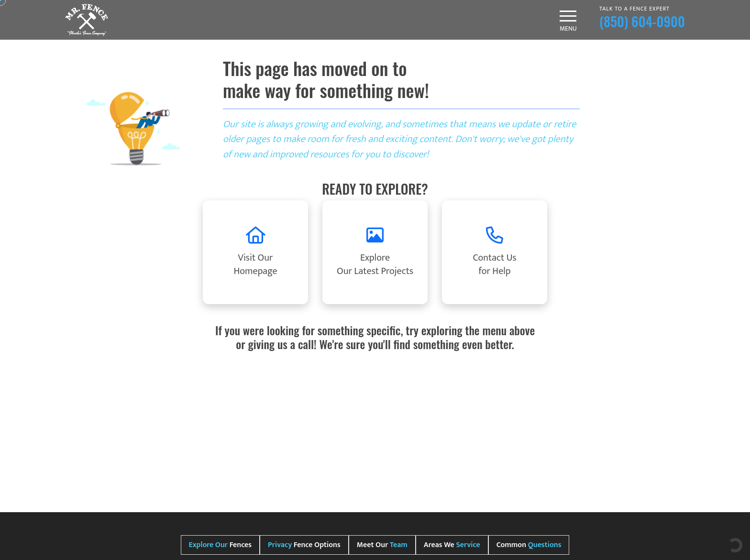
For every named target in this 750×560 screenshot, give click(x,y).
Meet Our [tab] (382, 545)
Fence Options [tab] (304, 545)
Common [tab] (529, 545)
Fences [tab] (221, 545)
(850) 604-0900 (642, 21)
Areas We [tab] (452, 545)
